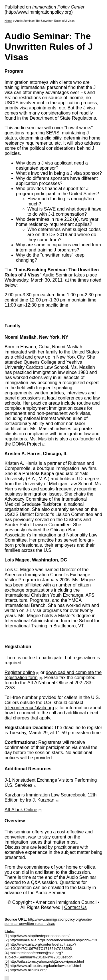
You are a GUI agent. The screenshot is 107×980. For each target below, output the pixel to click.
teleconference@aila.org (29, 708)
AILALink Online (21, 810)
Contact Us (75, 907)
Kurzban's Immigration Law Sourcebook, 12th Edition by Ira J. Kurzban (51, 797)
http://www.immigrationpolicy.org (39, 12)
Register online (20, 672)
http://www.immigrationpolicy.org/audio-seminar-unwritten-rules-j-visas (49, 921)
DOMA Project (27, 444)
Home (8, 21)
